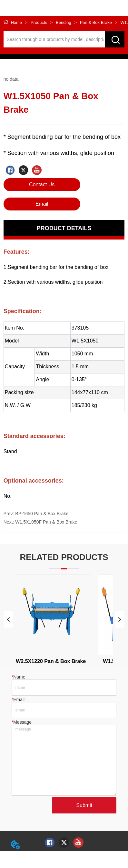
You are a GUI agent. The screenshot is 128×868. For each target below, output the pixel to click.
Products (39, 22)
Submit (84, 805)
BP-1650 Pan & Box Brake (42, 514)
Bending (63, 22)
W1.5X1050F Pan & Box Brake (46, 522)
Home (16, 22)
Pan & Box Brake (96, 22)
